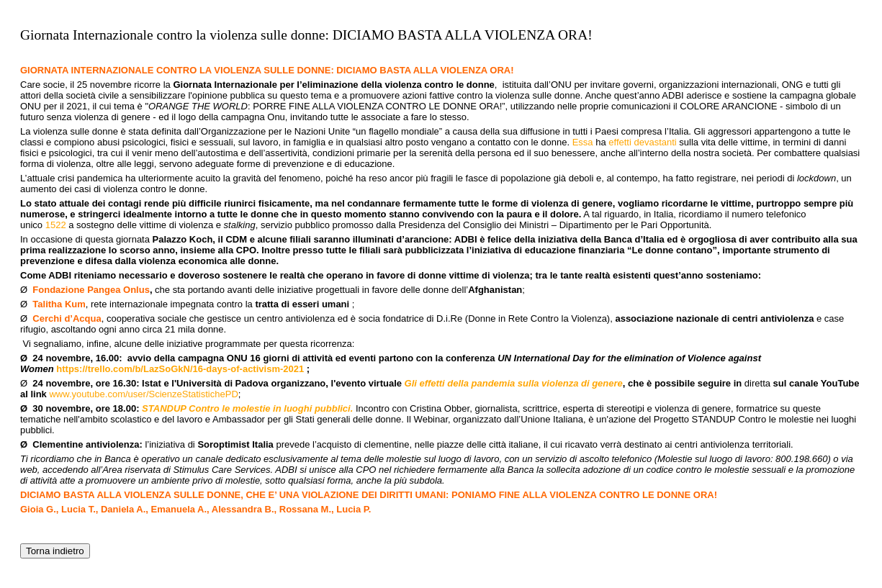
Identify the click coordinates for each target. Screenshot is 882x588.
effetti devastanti (642, 142)
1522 (56, 225)
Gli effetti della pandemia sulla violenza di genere (512, 383)
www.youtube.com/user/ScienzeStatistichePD (143, 394)
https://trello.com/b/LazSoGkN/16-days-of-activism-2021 (180, 369)
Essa (583, 142)
